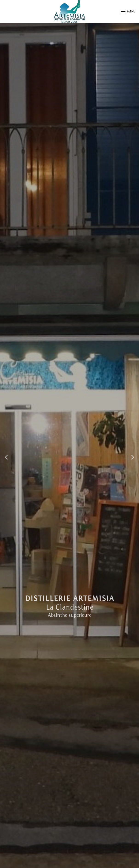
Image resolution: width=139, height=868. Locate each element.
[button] (128, 11)
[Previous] (7, 457)
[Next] (132, 457)
